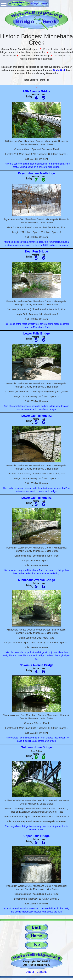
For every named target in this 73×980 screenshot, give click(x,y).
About (30, 972)
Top (36, 944)
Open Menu (4, 4)
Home (36, 936)
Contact (42, 972)
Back (36, 927)
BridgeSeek (59, 70)
